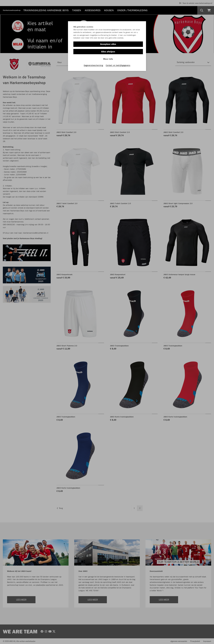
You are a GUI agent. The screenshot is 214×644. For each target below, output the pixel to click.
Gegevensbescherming (93, 65)
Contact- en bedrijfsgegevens (118, 65)
